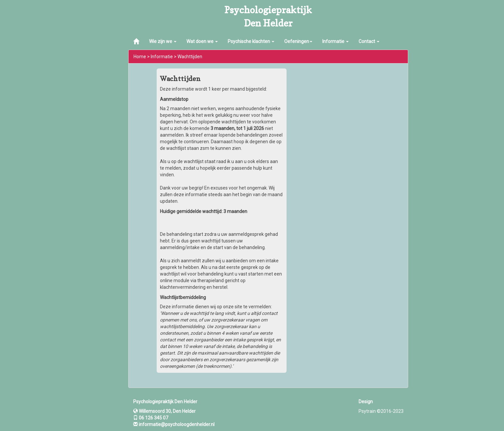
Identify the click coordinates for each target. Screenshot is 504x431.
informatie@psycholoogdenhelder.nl (177, 424)
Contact (369, 41)
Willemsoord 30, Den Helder (164, 411)
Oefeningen (298, 41)
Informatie (335, 41)
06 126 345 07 (151, 418)
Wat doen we (202, 41)
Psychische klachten (251, 41)
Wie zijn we (163, 41)
